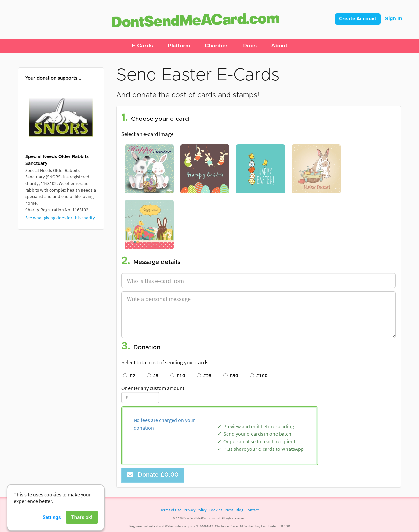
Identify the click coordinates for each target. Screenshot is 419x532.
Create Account (358, 19)
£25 (204, 376)
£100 (259, 376)
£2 (129, 376)
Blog (239, 510)
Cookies (216, 510)
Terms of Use (171, 510)
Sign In (394, 19)
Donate (153, 475)
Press (229, 510)
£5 (153, 376)
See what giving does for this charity (60, 218)
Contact (252, 510)
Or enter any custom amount (153, 388)
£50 (231, 376)
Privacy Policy (195, 510)
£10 (178, 376)
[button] (142, 46)
